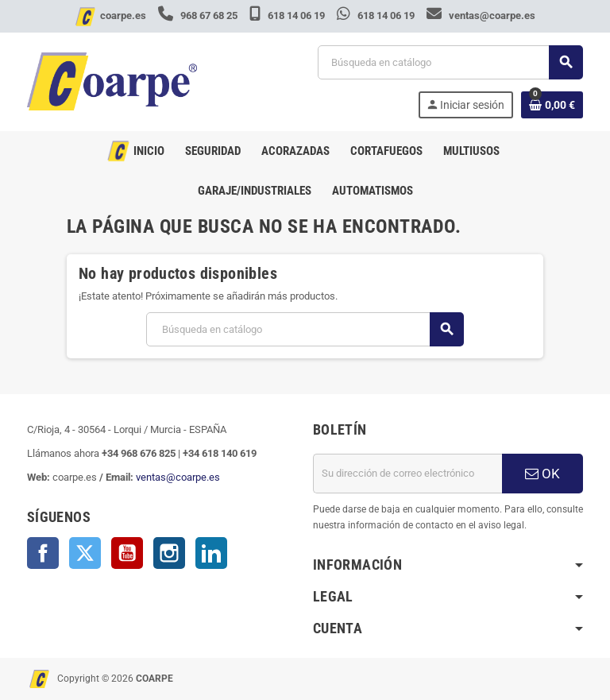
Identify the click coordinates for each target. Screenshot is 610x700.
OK (542, 474)
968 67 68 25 (199, 15)
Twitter (85, 553)
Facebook (43, 553)
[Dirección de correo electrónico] (407, 474)
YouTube (127, 553)
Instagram (169, 553)
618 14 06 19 (288, 15)
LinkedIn (211, 553)
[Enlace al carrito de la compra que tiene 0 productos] (552, 105)
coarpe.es (123, 15)
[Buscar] (450, 62)
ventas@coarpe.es (481, 15)
